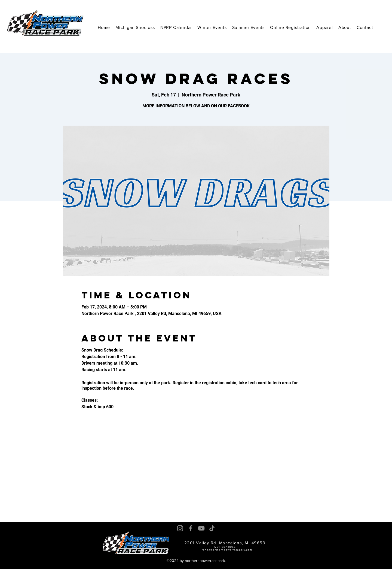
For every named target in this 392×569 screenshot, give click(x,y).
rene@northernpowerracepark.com (227, 550)
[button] (212, 27)
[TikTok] (212, 528)
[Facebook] (191, 528)
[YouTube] (201, 528)
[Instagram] (180, 528)
